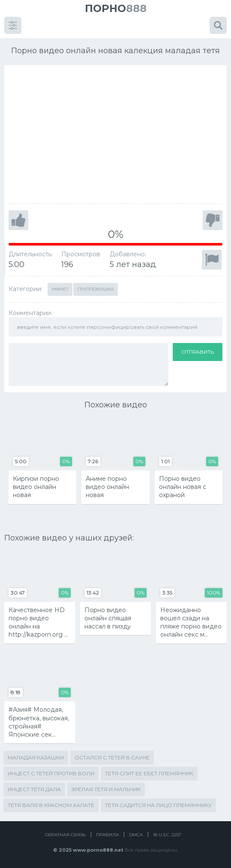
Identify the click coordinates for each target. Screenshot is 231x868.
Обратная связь (65, 835)
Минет (60, 289)
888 (116, 8)
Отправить (198, 352)
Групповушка (96, 289)
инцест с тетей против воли (51, 773)
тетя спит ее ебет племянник (149, 773)
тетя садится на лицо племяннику (158, 805)
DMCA (136, 835)
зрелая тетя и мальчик (106, 789)
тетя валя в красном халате (51, 805)
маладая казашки (36, 757)
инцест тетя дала (34, 789)
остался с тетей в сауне (112, 757)
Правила (107, 835)
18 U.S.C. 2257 (167, 835)
